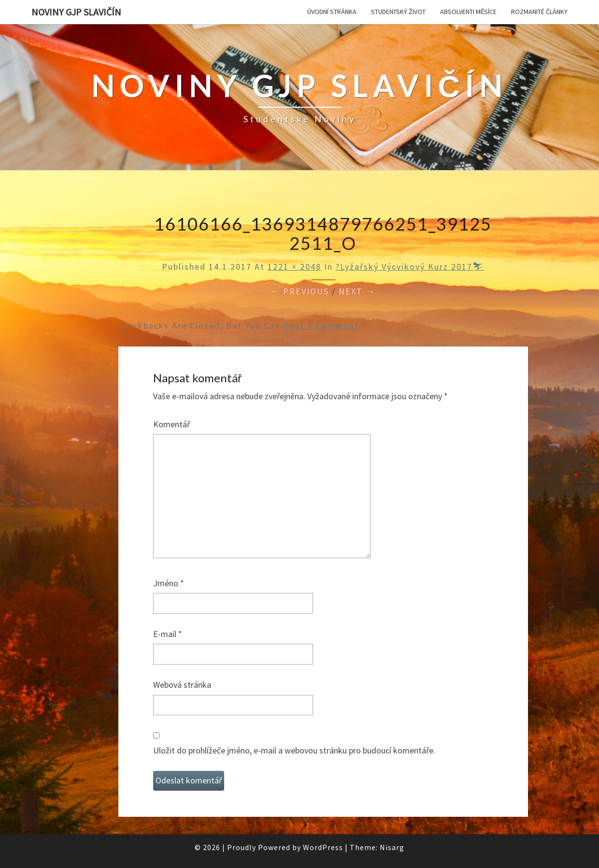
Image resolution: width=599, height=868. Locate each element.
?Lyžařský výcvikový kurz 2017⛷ (410, 267)
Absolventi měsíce (468, 12)
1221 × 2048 (294, 267)
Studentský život (398, 12)
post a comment (321, 325)
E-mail (168, 634)
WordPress (323, 847)
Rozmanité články (539, 12)
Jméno (169, 583)
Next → (357, 291)
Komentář (171, 424)
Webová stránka (182, 685)
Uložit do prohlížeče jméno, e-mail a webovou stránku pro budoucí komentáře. (294, 750)
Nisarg (392, 847)
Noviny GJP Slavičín (76, 12)
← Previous (300, 291)
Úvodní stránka (332, 12)
